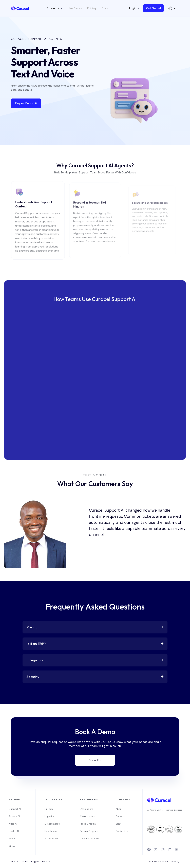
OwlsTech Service (96, 868)
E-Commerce (52, 824)
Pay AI (12, 839)
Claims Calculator (89, 839)
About (119, 809)
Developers (87, 809)
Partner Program (89, 831)
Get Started (153, 8)
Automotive (51, 839)
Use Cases (75, 8)
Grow (12, 846)
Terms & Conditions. (158, 861)
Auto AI (13, 824)
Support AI (15, 809)
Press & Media (88, 824)
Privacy (175, 861)
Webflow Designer (100, 861)
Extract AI (14, 816)
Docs (105, 8)
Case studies (87, 816)
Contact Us (95, 760)
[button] (55, 8)
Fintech (49, 809)
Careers (120, 816)
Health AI (14, 831)
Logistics (49, 816)
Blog (118, 824)
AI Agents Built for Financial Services (165, 810)
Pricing (92, 8)
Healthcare (51, 831)
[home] (20, 8)
